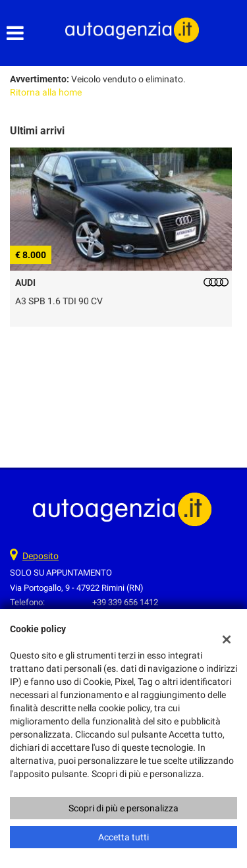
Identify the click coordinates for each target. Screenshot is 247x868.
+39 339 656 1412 (125, 602)
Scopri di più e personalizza (123, 808)
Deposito (41, 556)
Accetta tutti (123, 837)
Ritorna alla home (46, 92)
